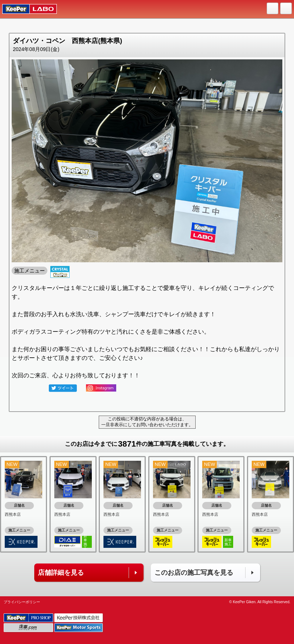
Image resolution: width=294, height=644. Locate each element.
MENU (286, 9)
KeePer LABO (26, 9)
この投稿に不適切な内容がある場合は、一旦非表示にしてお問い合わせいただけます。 (147, 422)
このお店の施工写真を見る (194, 573)
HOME (273, 9)
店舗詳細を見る (61, 573)
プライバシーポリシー (22, 602)
